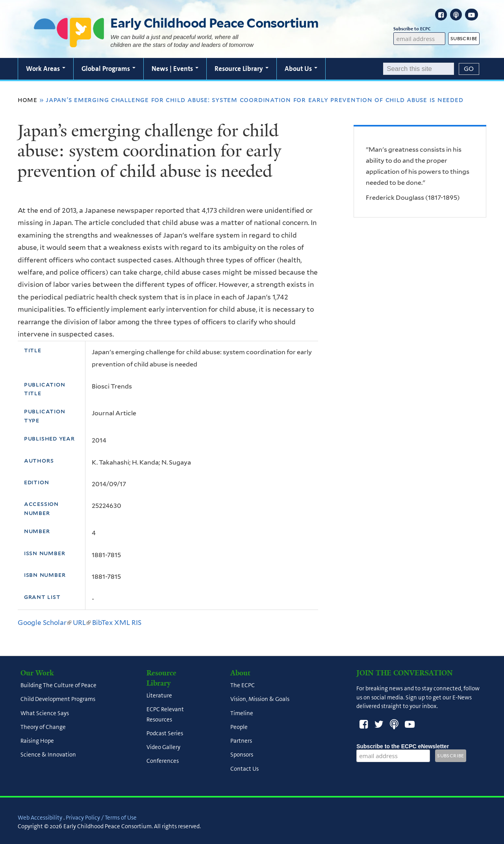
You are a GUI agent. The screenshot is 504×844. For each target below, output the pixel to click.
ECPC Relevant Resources (165, 715)
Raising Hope (37, 741)
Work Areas (46, 69)
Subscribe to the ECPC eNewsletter (403, 746)
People (239, 727)
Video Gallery (163, 747)
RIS (136, 623)
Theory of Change (43, 727)
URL (82, 623)
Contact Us (245, 769)
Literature (159, 696)
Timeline (242, 713)
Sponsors (242, 755)
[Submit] (469, 69)
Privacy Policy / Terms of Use (101, 818)
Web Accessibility (40, 818)
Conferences (163, 761)
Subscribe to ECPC (419, 29)
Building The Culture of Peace (58, 686)
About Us (301, 69)
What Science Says (45, 713)
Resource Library (242, 69)
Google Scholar (44, 623)
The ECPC (243, 686)
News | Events (175, 69)
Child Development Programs (58, 699)
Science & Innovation (48, 755)
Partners (241, 741)
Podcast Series (165, 733)
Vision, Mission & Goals (260, 699)
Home (28, 100)
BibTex (102, 623)
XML (122, 623)
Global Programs (108, 69)
